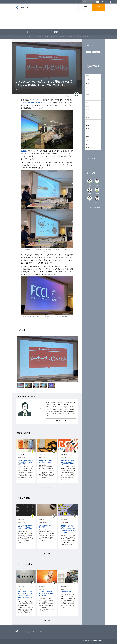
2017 (87, 106)
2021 (87, 91)
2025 (87, 76)
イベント (89, 52)
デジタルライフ (96, 52)
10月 (27, 32)
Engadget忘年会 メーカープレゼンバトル (37, 103)
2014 (87, 118)
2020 (87, 95)
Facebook (103, 2)
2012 (87, 125)
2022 (87, 87)
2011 (87, 129)
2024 (87, 80)
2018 (87, 102)
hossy (72, 96)
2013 (87, 121)
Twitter (106, 2)
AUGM (23, 151)
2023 (87, 83)
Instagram (111, 2)
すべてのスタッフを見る (93, 207)
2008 (87, 140)
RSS (115, 2)
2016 (87, 110)
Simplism (49, 407)
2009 (87, 136)
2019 (87, 99)
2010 (87, 133)
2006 (87, 148)
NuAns (57, 407)
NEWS (85, 7)
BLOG (98, 7)
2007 (87, 144)
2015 (87, 114)
